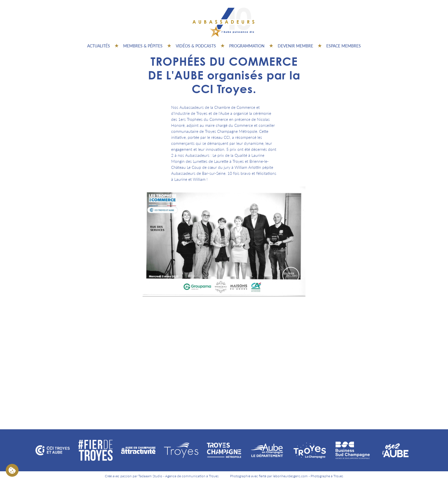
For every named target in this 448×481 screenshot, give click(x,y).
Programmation (247, 46)
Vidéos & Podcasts (196, 46)
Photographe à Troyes (327, 476)
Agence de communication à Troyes (192, 476)
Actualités (99, 46)
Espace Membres (344, 46)
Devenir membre (295, 46)
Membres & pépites (143, 46)
